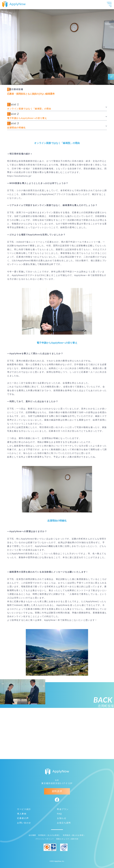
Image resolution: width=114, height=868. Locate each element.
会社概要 (32, 835)
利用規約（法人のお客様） (50, 835)
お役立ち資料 (64, 823)
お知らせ (62, 818)
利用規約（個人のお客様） (74, 835)
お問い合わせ (24, 823)
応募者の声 (23, 818)
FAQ (59, 814)
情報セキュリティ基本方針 (67, 839)
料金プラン (63, 809)
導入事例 (22, 814)
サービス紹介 (24, 809)
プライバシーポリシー (45, 839)
